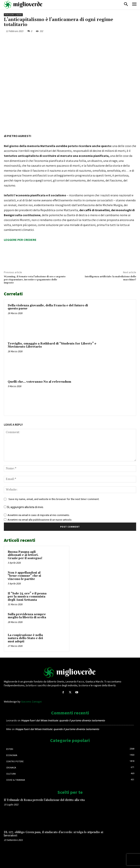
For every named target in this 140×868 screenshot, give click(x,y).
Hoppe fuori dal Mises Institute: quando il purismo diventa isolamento (63, 720)
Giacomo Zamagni (31, 702)
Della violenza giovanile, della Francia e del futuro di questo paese (48, 307)
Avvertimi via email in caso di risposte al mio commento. (39, 515)
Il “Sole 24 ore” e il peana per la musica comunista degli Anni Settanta (27, 597)
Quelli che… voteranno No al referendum (39, 382)
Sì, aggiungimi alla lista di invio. (24, 507)
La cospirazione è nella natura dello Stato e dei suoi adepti (25, 638)
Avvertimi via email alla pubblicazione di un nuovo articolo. (40, 520)
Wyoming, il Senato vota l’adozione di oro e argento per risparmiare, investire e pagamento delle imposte (35, 280)
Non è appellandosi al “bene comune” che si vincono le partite (24, 576)
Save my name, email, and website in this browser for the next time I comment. (54, 499)
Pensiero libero (13, 15)
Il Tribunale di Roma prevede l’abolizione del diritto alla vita (44, 800)
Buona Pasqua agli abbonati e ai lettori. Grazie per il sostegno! (25, 555)
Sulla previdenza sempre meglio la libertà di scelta (27, 616)
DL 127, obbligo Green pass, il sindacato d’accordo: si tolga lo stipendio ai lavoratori (54, 834)
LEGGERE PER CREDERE (20, 239)
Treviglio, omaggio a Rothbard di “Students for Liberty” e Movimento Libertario (52, 345)
